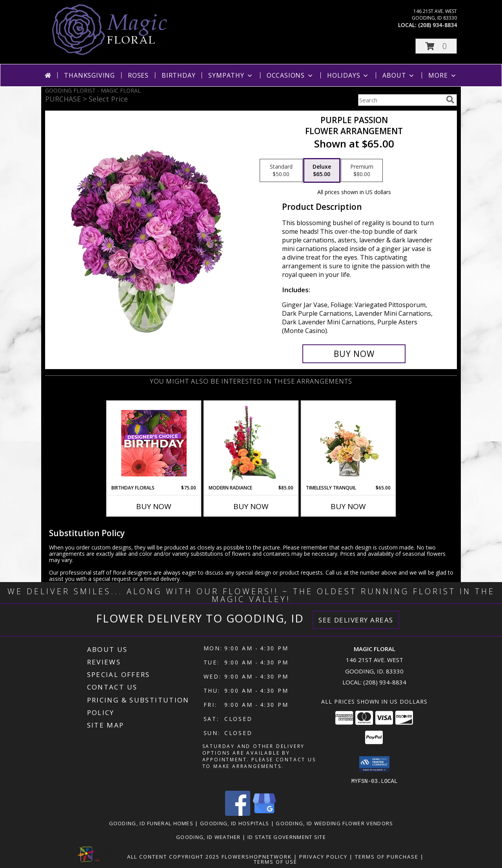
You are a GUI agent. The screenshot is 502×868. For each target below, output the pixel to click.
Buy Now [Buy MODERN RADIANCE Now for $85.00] (251, 506)
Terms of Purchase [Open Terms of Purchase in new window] (387, 856)
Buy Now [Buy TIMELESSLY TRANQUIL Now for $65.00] (348, 506)
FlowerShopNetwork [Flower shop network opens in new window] (257, 856)
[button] (436, 46)
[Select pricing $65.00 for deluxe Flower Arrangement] (322, 171)
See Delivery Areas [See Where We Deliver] (356, 620)
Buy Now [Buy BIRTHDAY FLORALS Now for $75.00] (154, 506)
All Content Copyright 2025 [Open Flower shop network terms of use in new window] (173, 856)
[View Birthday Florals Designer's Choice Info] (154, 443)
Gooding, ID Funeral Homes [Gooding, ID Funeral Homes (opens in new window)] (151, 823)
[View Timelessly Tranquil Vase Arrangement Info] (348, 443)
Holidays (348, 75)
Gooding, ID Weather (208, 837)
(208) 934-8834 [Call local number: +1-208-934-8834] (437, 25)
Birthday (178, 75)
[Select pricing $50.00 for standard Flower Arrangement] (281, 171)
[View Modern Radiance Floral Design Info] (251, 443)
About (399, 75)
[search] (450, 100)
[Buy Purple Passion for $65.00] (354, 354)
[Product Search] (400, 100)
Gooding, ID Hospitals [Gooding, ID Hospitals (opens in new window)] (235, 823)
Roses (138, 75)
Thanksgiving (89, 75)
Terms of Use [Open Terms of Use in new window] (276, 861)
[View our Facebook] (238, 813)
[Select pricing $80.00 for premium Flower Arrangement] (362, 171)
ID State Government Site (287, 837)
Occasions (290, 75)
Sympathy (231, 75)
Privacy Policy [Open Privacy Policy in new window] (323, 856)
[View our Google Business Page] (264, 813)
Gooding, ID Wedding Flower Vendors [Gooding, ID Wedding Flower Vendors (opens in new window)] (334, 823)
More (443, 75)
